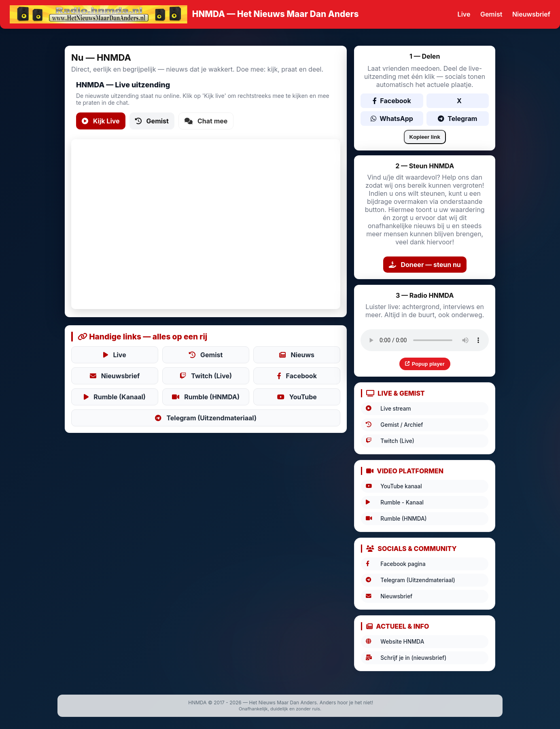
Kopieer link (425, 137)
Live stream (388, 409)
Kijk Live (101, 121)
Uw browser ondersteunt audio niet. (425, 340)
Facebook (297, 376)
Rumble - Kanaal (395, 502)
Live (464, 14)
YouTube (297, 397)
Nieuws (297, 355)
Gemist (491, 14)
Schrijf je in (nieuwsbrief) (406, 658)
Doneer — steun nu (425, 265)
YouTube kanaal (394, 486)
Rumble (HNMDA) (206, 397)
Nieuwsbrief (531, 14)
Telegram (457, 119)
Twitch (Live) (206, 376)
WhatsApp (392, 119)
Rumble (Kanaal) (115, 397)
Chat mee (206, 121)
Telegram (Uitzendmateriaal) (206, 418)
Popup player (425, 364)
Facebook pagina (396, 564)
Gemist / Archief (394, 425)
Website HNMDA (395, 642)
